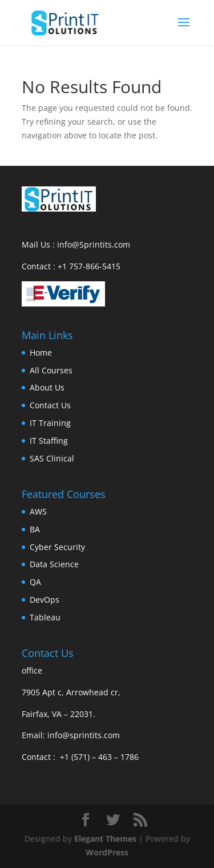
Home (41, 353)
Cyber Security (57, 547)
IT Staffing (49, 441)
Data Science (54, 564)
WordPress (107, 852)
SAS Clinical (52, 458)
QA (35, 582)
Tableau (45, 617)
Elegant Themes (105, 839)
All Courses (51, 370)
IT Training (50, 423)
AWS (38, 511)
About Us (47, 387)
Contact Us (50, 405)
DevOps (45, 600)
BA (35, 529)
